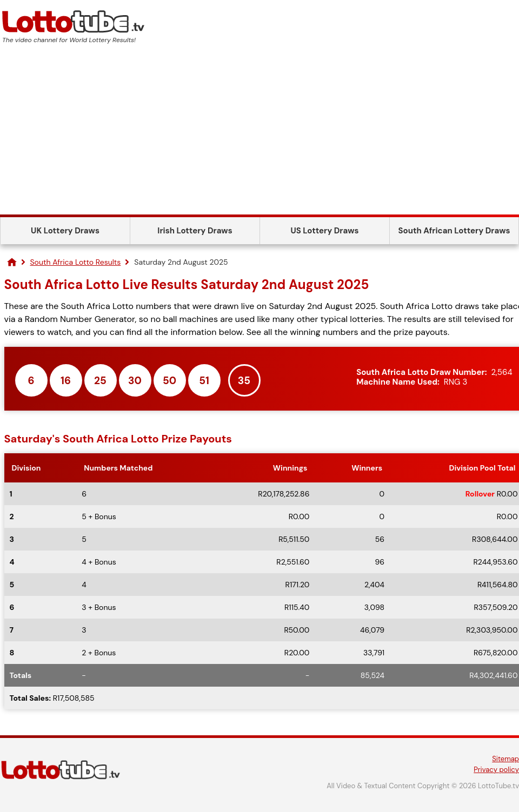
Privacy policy (496, 770)
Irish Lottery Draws (195, 231)
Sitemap (505, 759)
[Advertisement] (259, 133)
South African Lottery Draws (454, 231)
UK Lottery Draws (65, 231)
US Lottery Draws (324, 231)
